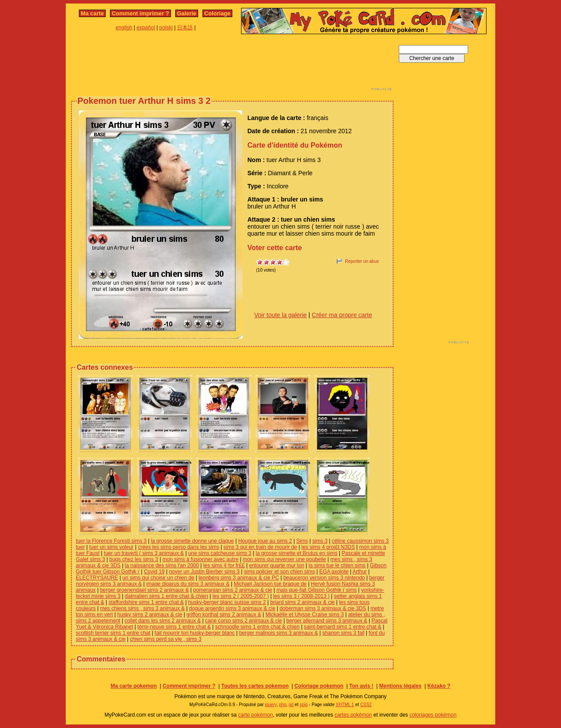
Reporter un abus (362, 261)
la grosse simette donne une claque (192, 541)
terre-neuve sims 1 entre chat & (174, 627)
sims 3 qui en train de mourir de (260, 547)
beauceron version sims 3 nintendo (324, 578)
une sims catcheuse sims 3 (220, 553)
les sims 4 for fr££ (224, 565)
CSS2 (366, 705)
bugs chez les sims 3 (133, 559)
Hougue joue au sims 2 (265, 541)
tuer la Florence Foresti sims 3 (111, 541)
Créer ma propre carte (342, 315)
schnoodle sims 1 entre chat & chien (257, 627)
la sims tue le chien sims (337, 565)
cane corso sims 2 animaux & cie (243, 621)
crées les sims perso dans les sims (179, 547)
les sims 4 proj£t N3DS (328, 547)
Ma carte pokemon (133, 686)
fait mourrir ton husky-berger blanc (195, 633)
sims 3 (320, 541)
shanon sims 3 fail (343, 633)
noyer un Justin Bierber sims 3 (204, 572)
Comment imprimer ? (140, 13)
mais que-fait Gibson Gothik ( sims (317, 590)
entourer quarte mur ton (277, 565)
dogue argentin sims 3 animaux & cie (232, 608)
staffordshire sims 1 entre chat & (146, 602)
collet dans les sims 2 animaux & (163, 621)
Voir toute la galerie (280, 315)
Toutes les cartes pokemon (255, 686)
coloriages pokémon (433, 715)
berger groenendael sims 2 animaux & (144, 590)
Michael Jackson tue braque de (270, 584)
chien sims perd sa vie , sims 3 (165, 639)
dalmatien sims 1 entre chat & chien (167, 596)
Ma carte (92, 13)
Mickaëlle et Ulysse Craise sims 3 (305, 615)
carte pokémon (255, 715)
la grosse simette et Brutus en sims (296, 553)
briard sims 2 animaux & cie (302, 602)
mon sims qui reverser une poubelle (284, 559)
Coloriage (217, 13)
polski (166, 28)
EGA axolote (334, 572)
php (282, 705)
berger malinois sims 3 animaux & (278, 633)
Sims (302, 541)
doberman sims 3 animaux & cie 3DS (323, 608)
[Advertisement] (232, 65)
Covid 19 (154, 572)
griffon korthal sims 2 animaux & (224, 615)
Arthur (360, 572)
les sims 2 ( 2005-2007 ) (241, 596)
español (146, 28)
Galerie (187, 13)
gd (291, 705)
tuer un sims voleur (111, 547)
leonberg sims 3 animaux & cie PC (239, 578)
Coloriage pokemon (319, 686)
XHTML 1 (345, 705)
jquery (271, 705)
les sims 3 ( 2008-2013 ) (301, 596)
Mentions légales (400, 686)
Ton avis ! (361, 686)
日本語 (185, 28)
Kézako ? (439, 686)
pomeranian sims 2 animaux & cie (233, 590)
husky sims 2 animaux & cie (150, 615)
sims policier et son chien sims (280, 572)
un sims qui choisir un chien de (158, 578)
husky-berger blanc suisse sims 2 (227, 602)
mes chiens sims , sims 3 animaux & (142, 608)
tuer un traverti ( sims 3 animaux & (144, 553)
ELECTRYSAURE (97, 578)
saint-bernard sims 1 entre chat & (343, 627)
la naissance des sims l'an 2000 (162, 565)
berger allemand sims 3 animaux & (327, 621)
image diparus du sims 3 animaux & (188, 584)
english (124, 28)
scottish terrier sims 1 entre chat (113, 633)
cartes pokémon (353, 715)
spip (304, 705)
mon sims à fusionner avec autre (201, 559)
